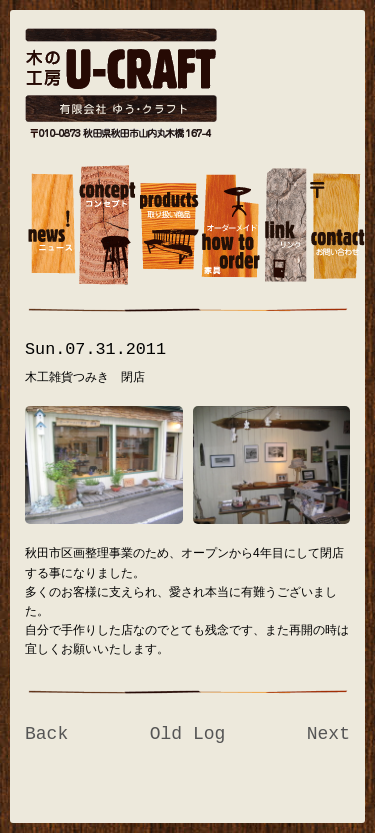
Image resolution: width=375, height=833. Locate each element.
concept (107, 228)
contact (337, 228)
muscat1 (168, 228)
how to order (231, 228)
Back (46, 734)
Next (328, 734)
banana (51, 228)
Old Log (188, 734)
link (285, 228)
